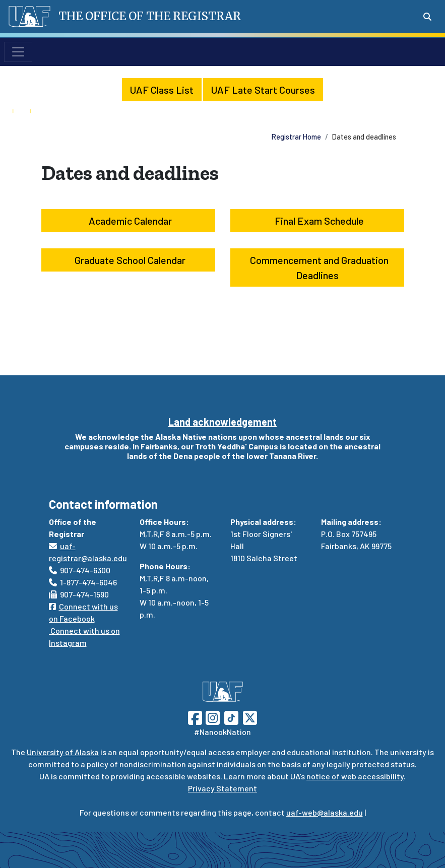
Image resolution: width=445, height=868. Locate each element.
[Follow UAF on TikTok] (231, 717)
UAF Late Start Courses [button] (263, 90)
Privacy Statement (222, 788)
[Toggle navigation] (18, 52)
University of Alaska (63, 752)
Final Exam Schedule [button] (317, 221)
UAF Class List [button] (162, 90)
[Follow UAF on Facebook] (195, 717)
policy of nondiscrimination (136, 764)
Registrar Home (296, 137)
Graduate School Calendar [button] (128, 260)
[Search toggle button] (427, 17)
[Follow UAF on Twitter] (250, 717)
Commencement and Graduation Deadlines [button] (317, 268)
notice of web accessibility (355, 776)
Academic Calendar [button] (128, 221)
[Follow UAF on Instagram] (212, 717)
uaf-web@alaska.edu (325, 812)
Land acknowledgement (222, 422)
